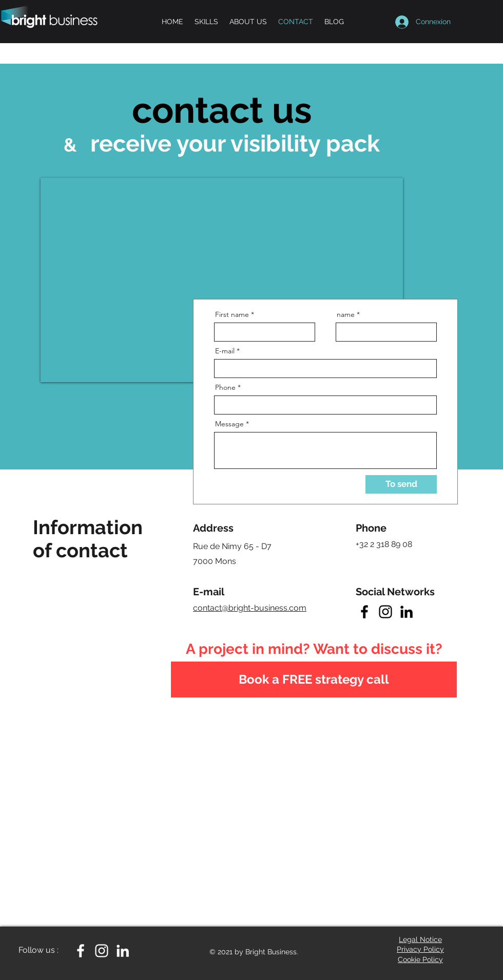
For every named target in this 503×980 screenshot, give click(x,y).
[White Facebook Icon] (81, 951)
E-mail (225, 351)
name (346, 314)
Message (229, 424)
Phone (225, 387)
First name (232, 314)
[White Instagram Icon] (102, 951)
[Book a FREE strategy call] (314, 680)
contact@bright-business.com (250, 608)
